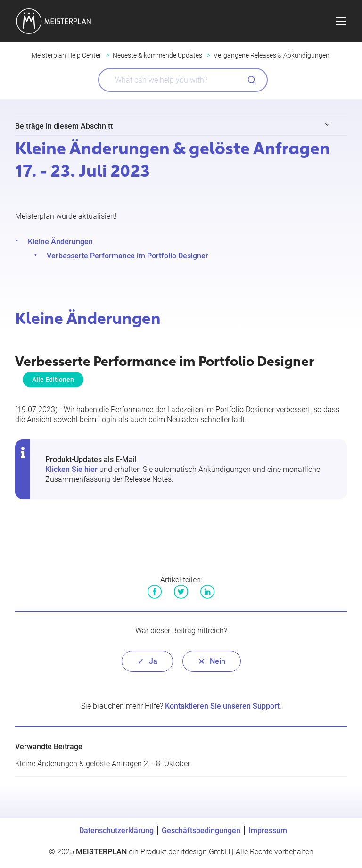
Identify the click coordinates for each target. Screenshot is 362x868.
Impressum (268, 831)
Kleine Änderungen (60, 242)
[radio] (147, 661)
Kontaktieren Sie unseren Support (222, 706)
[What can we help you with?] (183, 80)
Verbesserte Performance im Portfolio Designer (128, 256)
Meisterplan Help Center (66, 55)
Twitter (181, 592)
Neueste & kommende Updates (157, 55)
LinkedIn (207, 592)
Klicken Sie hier (71, 469)
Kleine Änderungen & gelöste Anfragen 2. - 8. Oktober (103, 764)
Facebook (155, 592)
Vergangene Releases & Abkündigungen (271, 55)
